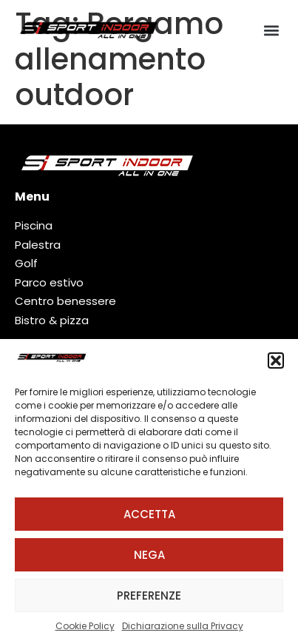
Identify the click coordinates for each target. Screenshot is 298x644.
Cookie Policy (85, 626)
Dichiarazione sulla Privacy (183, 626)
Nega (149, 555)
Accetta (149, 514)
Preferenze (149, 596)
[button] (276, 360)
